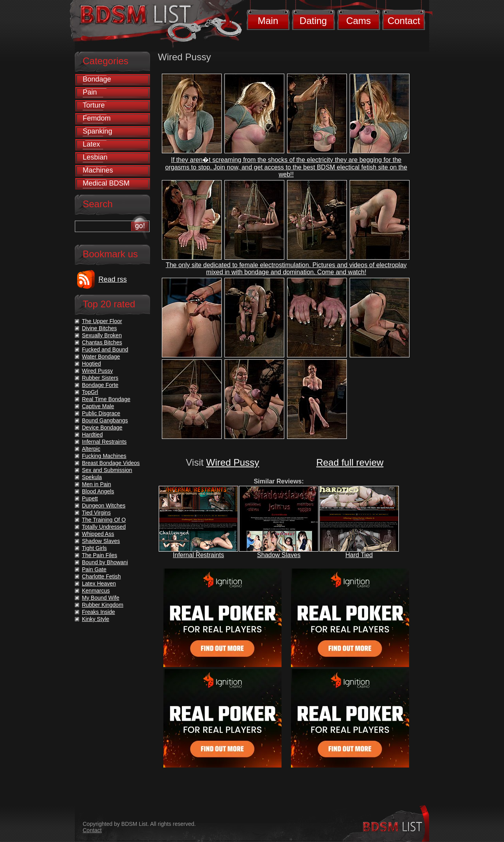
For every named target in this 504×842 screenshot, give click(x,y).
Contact (404, 21)
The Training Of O (104, 520)
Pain (90, 92)
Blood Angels (98, 491)
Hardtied (92, 435)
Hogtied (91, 364)
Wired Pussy (233, 462)
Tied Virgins (96, 513)
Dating (313, 21)
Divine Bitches (99, 328)
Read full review (350, 462)
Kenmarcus (96, 591)
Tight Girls (94, 548)
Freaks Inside (98, 612)
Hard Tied (359, 555)
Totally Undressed (104, 527)
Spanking (97, 131)
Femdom (97, 118)
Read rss (113, 279)
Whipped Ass (98, 534)
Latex (91, 144)
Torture (94, 105)
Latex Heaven (99, 584)
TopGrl (90, 392)
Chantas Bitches (102, 342)
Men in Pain (96, 484)
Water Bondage (101, 357)
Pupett (90, 498)
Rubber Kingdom (103, 605)
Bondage (97, 79)
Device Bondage (102, 428)
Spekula (92, 477)
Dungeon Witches (104, 506)
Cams (359, 21)
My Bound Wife (101, 598)
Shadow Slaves (279, 555)
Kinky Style (95, 619)
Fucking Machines (104, 456)
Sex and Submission (107, 470)
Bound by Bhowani (105, 562)
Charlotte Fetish (101, 576)
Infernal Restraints (198, 555)
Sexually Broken (102, 335)
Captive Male (98, 406)
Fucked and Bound (105, 349)
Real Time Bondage (106, 399)
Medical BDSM (106, 183)
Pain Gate (94, 569)
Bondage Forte (100, 385)
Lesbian (95, 157)
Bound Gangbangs (105, 420)
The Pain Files (99, 555)
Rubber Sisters (100, 378)
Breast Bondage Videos (111, 463)
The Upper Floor (102, 321)
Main (268, 21)
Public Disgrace (101, 413)
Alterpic (91, 449)
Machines (98, 170)
